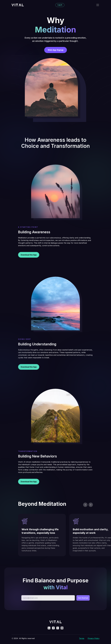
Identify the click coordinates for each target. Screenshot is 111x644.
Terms (82, 638)
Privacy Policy (94, 638)
